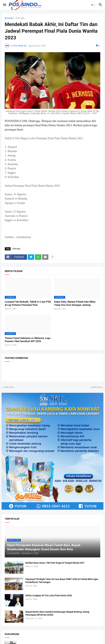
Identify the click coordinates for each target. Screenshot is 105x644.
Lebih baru (9, 387)
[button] (4, 5)
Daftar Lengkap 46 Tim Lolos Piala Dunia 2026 (49, 595)
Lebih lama (96, 387)
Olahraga (20, 18)
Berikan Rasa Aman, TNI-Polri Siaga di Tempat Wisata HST (55, 563)
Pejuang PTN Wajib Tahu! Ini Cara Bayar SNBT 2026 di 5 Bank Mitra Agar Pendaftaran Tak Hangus (62, 581)
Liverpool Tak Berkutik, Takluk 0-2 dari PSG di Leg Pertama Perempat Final (28, 303)
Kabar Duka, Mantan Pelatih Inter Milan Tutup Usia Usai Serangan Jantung (75, 303)
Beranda (9, 18)
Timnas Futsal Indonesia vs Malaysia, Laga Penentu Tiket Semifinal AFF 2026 (28, 340)
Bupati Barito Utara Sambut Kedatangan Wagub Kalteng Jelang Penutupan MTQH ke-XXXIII (57, 613)
